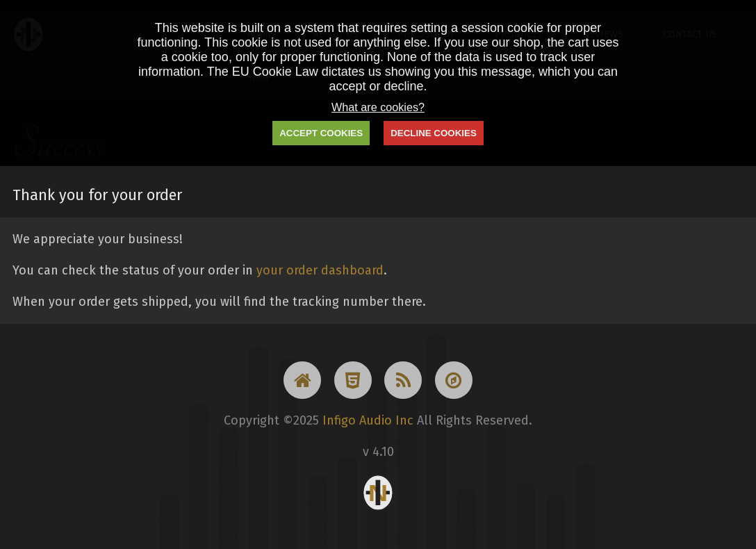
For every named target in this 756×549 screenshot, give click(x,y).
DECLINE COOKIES (434, 133)
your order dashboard (320, 270)
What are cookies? (378, 107)
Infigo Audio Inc (368, 420)
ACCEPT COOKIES (321, 133)
